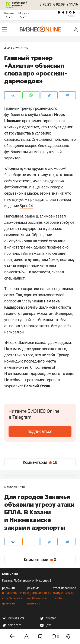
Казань (9, 13)
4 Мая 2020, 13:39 (16, 48)
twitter (48, 618)
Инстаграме (19, 247)
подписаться (40, 431)
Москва (24, 13)
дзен (47, 625)
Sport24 (26, 206)
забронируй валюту (20, 4)
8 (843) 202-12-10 (14, 593)
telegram (12, 625)
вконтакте (13, 618)
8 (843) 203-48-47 (39, 593)
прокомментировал (42, 380)
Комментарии (40, 462)
